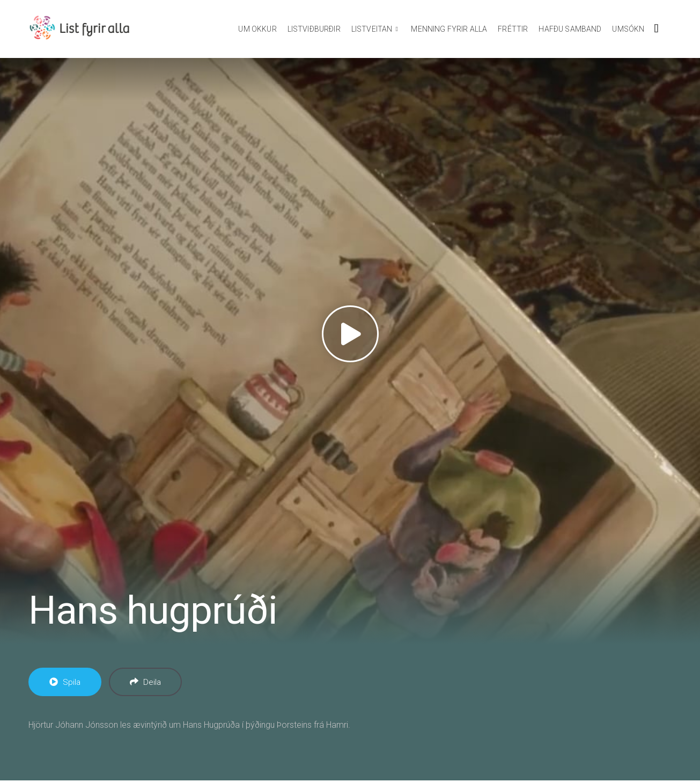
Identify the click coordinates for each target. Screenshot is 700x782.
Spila (65, 682)
